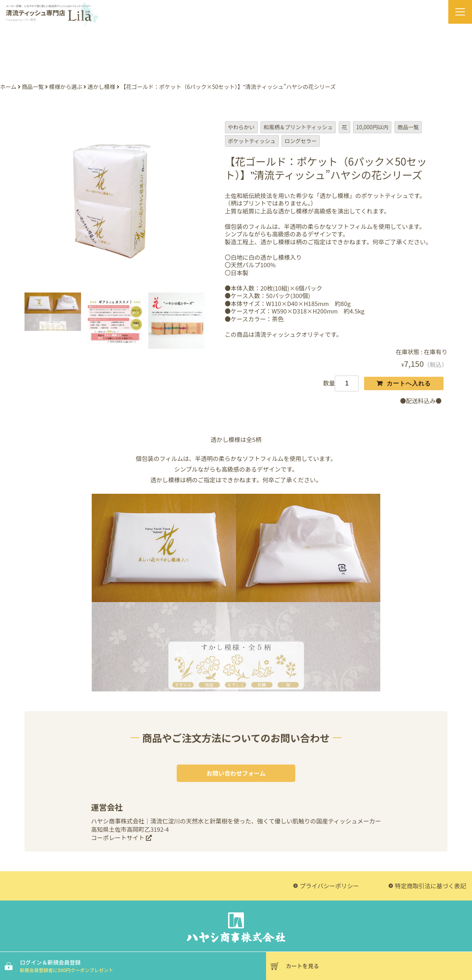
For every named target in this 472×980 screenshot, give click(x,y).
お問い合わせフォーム (236, 773)
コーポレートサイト (121, 837)
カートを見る (302, 966)
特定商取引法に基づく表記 (430, 886)
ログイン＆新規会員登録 (142, 966)
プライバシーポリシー (329, 886)
